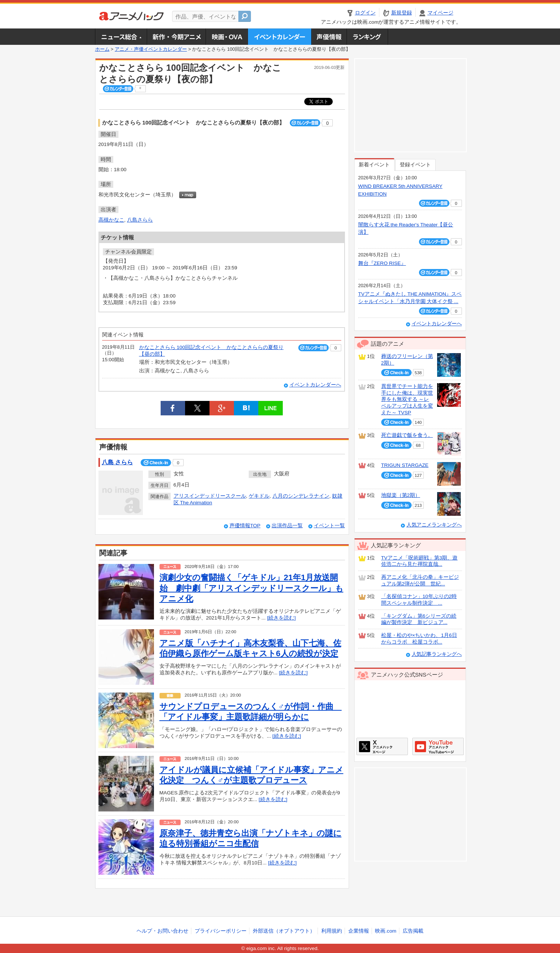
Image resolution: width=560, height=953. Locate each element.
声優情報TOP (245, 526)
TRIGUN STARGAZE (405, 465)
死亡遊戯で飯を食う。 (407, 435)
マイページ (440, 13)
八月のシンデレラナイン (301, 496)
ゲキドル (259, 496)
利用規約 (332, 931)
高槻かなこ (111, 220)
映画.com (385, 931)
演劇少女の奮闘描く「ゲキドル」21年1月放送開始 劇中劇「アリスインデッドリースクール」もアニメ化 (252, 588)
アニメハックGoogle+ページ (438, 746)
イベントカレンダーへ (315, 385)
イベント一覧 (329, 526)
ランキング (368, 37)
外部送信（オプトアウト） (284, 931)
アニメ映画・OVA (227, 37)
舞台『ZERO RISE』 (382, 263)
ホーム (102, 49)
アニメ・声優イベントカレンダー (280, 37)
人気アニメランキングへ (434, 525)
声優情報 (329, 37)
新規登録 (402, 13)
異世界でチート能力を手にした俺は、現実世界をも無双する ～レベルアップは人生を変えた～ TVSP (407, 399)
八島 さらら (117, 462)
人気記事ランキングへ (437, 654)
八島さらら (140, 220)
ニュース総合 (121, 37)
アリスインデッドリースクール (210, 496)
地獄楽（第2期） (401, 495)
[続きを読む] (281, 618)
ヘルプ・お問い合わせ (162, 931)
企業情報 (359, 931)
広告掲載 (413, 931)
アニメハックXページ (382, 746)
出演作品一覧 (287, 526)
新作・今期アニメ (176, 37)
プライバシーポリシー (221, 931)
